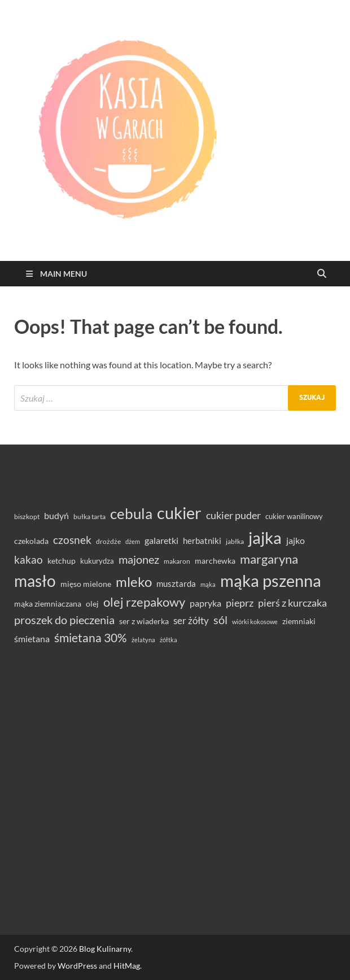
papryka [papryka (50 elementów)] (205, 603)
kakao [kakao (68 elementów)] (29, 559)
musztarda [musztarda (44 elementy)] (176, 583)
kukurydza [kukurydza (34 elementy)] (97, 561)
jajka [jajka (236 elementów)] (265, 537)
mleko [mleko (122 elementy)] (134, 582)
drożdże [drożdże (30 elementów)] (108, 541)
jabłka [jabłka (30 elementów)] (235, 541)
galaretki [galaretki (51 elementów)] (161, 540)
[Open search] (322, 274)
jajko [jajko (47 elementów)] (296, 541)
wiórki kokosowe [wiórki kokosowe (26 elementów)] (255, 622)
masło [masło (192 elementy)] (35, 581)
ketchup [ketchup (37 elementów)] (62, 561)
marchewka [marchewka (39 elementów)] (215, 561)
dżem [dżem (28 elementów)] (133, 541)
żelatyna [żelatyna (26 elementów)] (143, 640)
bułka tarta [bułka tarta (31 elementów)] (89, 517)
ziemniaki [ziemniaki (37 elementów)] (299, 621)
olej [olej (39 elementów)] (92, 604)
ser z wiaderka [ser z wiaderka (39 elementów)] (144, 621)
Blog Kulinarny (105, 949)
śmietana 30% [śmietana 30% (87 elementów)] (91, 637)
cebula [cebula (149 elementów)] (131, 513)
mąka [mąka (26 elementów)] (208, 584)
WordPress (77, 966)
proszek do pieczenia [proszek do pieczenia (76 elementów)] (64, 620)
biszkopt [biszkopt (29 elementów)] (27, 517)
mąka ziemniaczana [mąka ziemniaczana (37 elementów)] (48, 604)
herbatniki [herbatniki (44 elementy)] (202, 541)
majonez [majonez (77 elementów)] (139, 559)
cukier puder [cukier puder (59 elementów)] (233, 515)
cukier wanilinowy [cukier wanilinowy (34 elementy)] (294, 516)
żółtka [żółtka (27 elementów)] (169, 640)
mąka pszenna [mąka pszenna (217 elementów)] (271, 581)
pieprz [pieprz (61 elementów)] (240, 603)
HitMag (127, 966)
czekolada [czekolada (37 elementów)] (31, 541)
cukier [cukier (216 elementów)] (179, 513)
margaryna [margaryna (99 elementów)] (269, 559)
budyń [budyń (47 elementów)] (56, 516)
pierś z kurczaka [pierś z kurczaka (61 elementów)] (292, 603)
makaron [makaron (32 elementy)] (177, 561)
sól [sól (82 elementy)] (220, 620)
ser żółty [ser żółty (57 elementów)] (191, 620)
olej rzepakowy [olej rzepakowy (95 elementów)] (144, 602)
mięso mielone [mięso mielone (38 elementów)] (86, 584)
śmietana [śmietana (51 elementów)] (32, 639)
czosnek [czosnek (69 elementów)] (72, 540)
